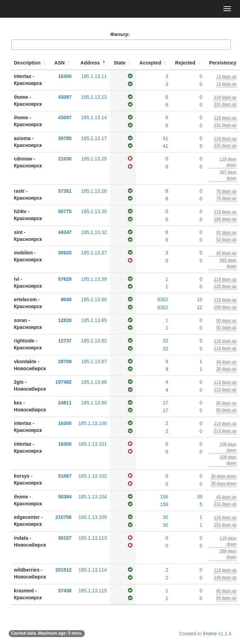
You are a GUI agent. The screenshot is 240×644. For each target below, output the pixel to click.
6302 (163, 299)
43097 (65, 97)
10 (199, 299)
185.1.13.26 (94, 191)
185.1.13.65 (94, 320)
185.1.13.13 (94, 97)
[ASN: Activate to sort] (63, 63)
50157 (65, 538)
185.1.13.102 (93, 476)
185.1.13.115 (93, 591)
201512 (64, 570)
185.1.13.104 (93, 497)
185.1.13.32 (94, 232)
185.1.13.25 (94, 159)
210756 (64, 517)
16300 (65, 76)
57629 (65, 279)
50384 (65, 497)
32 (166, 341)
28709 (65, 362)
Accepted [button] (150, 63)
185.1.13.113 (93, 538)
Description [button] (27, 63)
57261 (65, 191)
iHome (210, 634)
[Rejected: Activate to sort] (189, 63)
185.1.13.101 (93, 444)
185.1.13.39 (94, 279)
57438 (65, 591)
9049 (66, 299)
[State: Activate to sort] (123, 63)
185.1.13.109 (93, 517)
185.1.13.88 (94, 382)
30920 (65, 253)
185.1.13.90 (94, 403)
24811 (65, 403)
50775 (65, 211)
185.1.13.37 (94, 253)
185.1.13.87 (94, 362)
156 (164, 497)
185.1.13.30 (94, 211)
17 (166, 403)
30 (166, 517)
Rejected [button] (185, 63)
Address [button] (90, 63)
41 (166, 138)
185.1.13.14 (94, 118)
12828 (65, 320)
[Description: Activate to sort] (31, 63)
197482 (64, 382)
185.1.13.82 (94, 341)
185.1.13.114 (93, 570)
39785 (65, 138)
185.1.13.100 (93, 423)
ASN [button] (60, 63)
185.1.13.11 (94, 76)
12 (199, 307)
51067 (65, 476)
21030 (65, 159)
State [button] (119, 63)
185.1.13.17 (94, 138)
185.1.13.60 (94, 299)
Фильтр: (120, 34)
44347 (65, 232)
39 (199, 497)
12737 (65, 341)
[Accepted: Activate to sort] (154, 63)
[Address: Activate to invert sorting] (93, 63)
